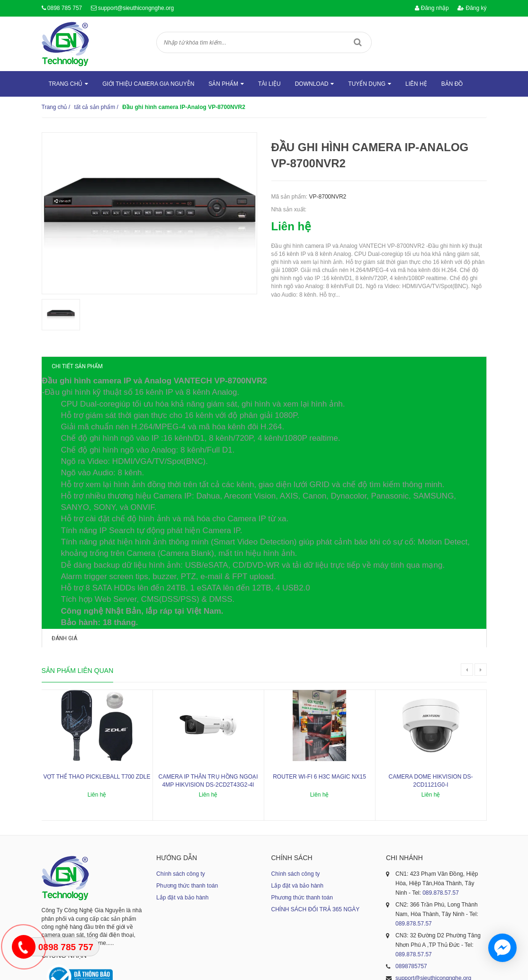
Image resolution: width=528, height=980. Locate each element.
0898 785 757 (65, 8)
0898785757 (411, 882)
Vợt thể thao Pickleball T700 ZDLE (97, 692)
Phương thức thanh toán (187, 802)
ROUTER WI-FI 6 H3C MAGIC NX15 (319, 692)
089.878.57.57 (441, 809)
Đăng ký (472, 8)
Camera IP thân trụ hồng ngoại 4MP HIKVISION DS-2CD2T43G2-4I (208, 696)
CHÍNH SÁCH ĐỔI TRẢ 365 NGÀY (316, 826)
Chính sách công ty (181, 790)
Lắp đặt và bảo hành (182, 814)
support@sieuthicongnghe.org (136, 8)
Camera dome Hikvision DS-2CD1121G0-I (430, 696)
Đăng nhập (432, 8)
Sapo (340, 968)
